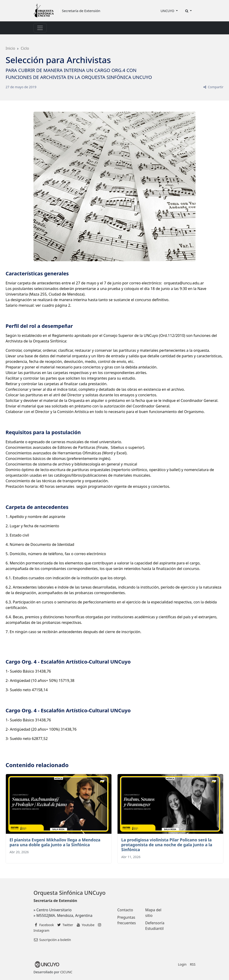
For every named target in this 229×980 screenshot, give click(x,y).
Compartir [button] (213, 87)
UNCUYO (168, 11)
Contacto (125, 910)
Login (182, 964)
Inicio (10, 48)
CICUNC (66, 972)
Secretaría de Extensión (81, 11)
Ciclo (25, 48)
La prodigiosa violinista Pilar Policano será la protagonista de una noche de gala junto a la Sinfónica (167, 845)
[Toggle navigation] (40, 28)
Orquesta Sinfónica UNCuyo (70, 893)
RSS (193, 964)
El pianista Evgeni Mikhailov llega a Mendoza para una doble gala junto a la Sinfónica (55, 842)
